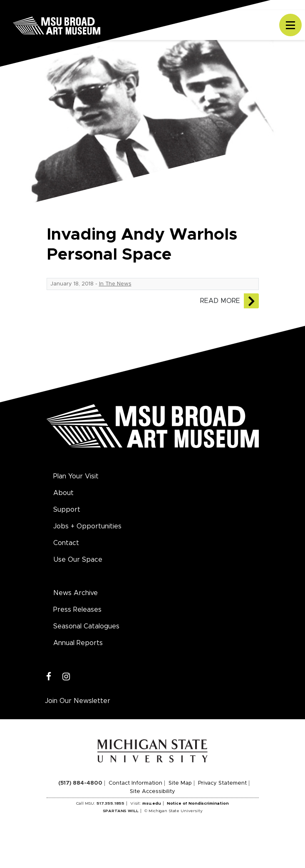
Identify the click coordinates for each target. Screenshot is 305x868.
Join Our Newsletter (78, 701)
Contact (66, 543)
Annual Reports (78, 643)
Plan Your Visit (76, 476)
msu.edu (152, 803)
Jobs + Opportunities (87, 526)
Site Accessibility (152, 792)
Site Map (180, 783)
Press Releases (77, 610)
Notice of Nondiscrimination (198, 803)
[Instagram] (66, 677)
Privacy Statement (222, 783)
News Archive (76, 593)
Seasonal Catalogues (86, 626)
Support (67, 510)
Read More (220, 301)
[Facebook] (49, 677)
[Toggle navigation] (290, 25)
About (63, 493)
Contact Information (135, 783)
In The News (115, 284)
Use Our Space (78, 560)
